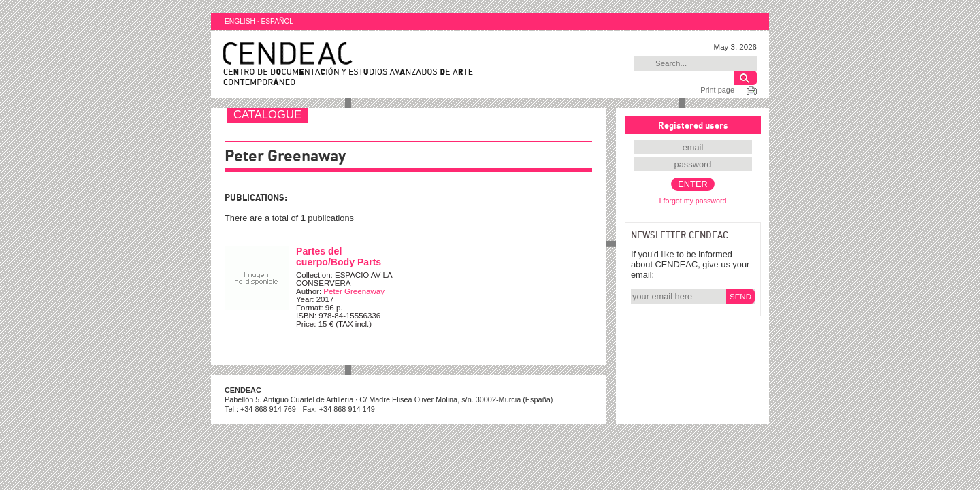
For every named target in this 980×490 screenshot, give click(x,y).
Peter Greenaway (354, 291)
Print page (717, 90)
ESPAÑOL (277, 21)
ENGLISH (240, 21)
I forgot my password (693, 201)
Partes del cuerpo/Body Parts (339, 257)
